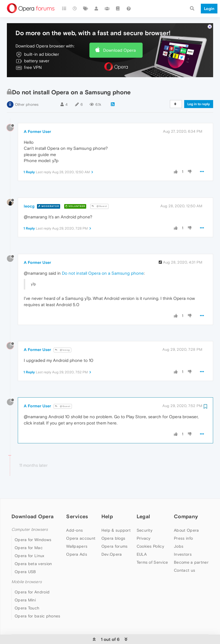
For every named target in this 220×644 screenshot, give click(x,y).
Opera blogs (113, 531)
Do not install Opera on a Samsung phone (103, 266)
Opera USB (25, 564)
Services (77, 509)
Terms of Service (152, 555)
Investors (183, 547)
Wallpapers (77, 539)
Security (145, 523)
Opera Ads (77, 547)
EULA (142, 547)
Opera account (81, 531)
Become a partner (191, 555)
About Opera (186, 523)
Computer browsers (30, 522)
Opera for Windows (33, 532)
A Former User (37, 124)
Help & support (116, 523)
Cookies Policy (150, 539)
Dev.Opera (112, 547)
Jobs (179, 539)
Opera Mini (25, 593)
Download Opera (119, 42)
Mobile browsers (27, 574)
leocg (29, 199)
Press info (183, 531)
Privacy (144, 531)
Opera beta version (33, 556)
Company (186, 509)
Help (107, 509)
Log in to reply (199, 97)
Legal (144, 509)
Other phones (27, 97)
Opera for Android (32, 585)
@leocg (62, 343)
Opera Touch (27, 601)
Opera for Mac (29, 540)
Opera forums (115, 539)
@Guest (99, 199)
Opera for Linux (30, 548)
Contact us (184, 563)
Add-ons (74, 523)
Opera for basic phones (38, 609)
